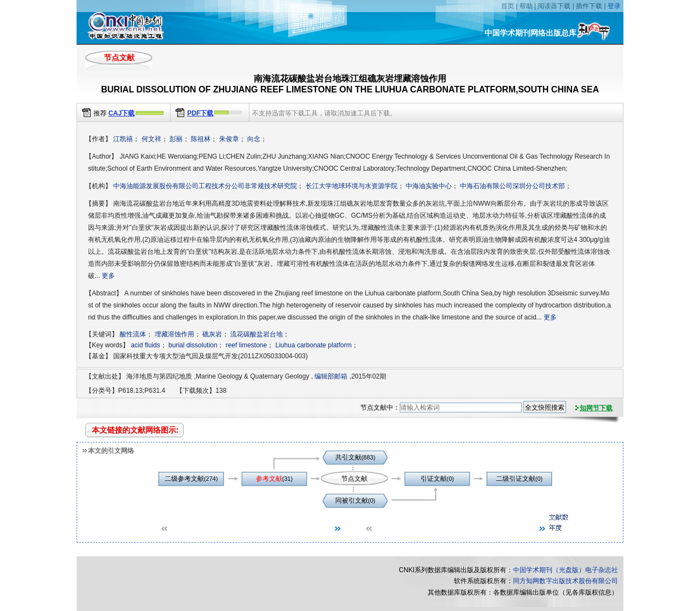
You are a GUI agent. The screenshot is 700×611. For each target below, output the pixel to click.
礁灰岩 (212, 334)
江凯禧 (123, 139)
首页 (507, 6)
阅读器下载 (554, 6)
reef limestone (246, 345)
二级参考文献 (184, 479)
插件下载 (589, 6)
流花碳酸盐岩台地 (256, 334)
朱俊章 (229, 139)
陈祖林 (201, 139)
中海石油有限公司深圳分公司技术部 (512, 186)
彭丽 (176, 139)
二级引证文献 (516, 479)
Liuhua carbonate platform (314, 345)
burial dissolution (193, 345)
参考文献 (269, 479)
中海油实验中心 (429, 186)
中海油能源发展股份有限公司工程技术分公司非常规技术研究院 (205, 186)
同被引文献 (352, 501)
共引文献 (348, 457)
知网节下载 (596, 408)
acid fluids (145, 345)
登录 (614, 6)
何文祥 (151, 139)
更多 (108, 276)
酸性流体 (133, 334)
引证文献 (434, 479)
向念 (254, 139)
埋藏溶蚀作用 (174, 334)
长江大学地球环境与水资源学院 (352, 186)
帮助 (526, 6)
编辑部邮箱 (331, 376)
